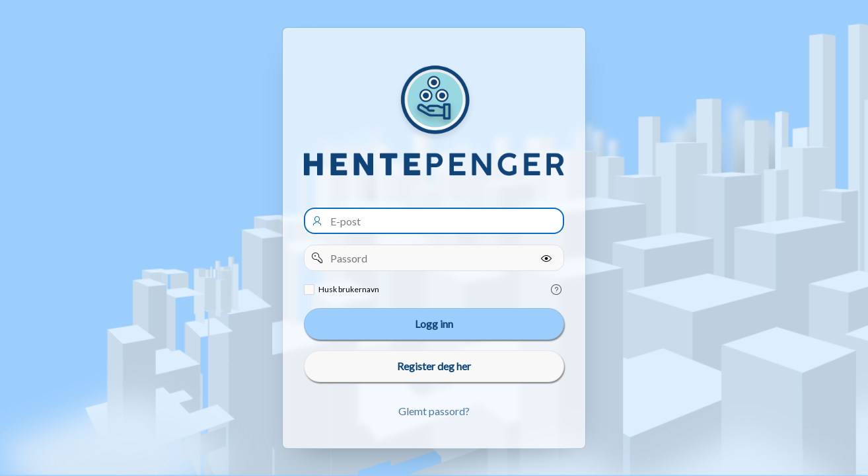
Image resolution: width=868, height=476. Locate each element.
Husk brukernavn (349, 289)
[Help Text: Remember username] (556, 290)
